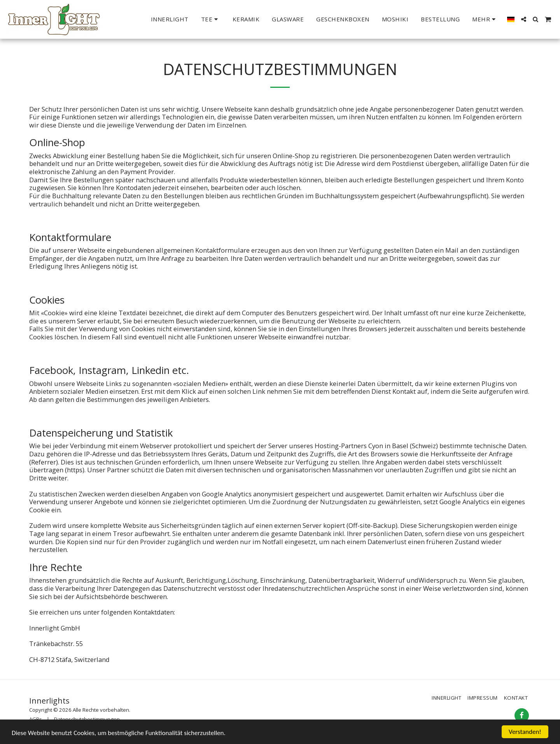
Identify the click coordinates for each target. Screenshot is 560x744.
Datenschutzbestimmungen (87, 719)
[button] (211, 19)
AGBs (36, 719)
